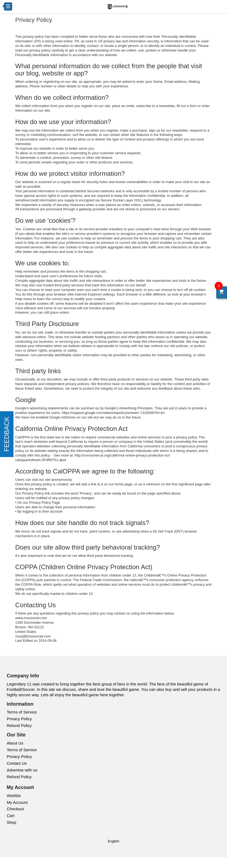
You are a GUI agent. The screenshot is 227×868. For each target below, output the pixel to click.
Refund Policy (19, 725)
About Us (15, 743)
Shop (11, 822)
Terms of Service (22, 712)
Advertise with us (22, 770)
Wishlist (14, 796)
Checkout (15, 809)
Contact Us (17, 763)
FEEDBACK (7, 434)
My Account (17, 802)
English (114, 841)
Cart (11, 816)
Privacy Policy (19, 719)
